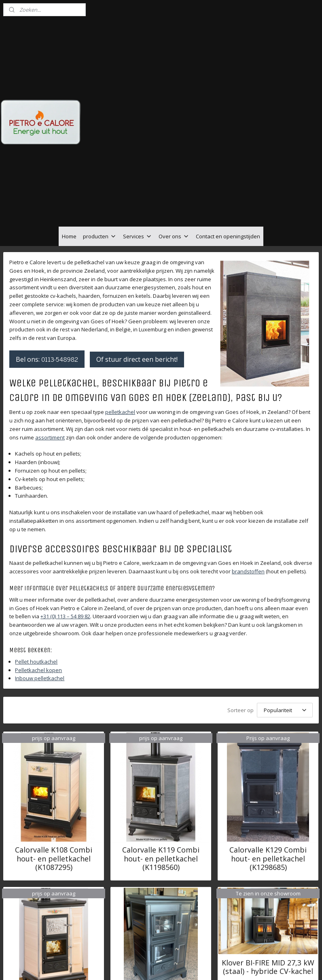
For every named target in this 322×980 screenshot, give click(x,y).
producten (100, 146)
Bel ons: (47, 269)
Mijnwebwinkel (256, 965)
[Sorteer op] (285, 620)
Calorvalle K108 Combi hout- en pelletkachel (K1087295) (54, 769)
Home (69, 146)
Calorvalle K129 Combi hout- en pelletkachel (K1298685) (268, 769)
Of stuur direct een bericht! (137, 269)
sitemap (138, 965)
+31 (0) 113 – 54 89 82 (65, 526)
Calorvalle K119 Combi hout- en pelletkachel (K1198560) (161, 769)
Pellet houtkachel (36, 571)
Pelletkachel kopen (38, 580)
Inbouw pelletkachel (40, 588)
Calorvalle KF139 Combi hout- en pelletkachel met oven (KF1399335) (161, 924)
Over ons (174, 146)
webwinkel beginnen (186, 965)
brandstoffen (248, 482)
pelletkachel (120, 322)
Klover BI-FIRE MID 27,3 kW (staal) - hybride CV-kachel (268, 877)
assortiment (50, 347)
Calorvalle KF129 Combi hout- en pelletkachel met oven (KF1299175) (54, 924)
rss (155, 965)
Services (138, 146)
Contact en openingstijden (228, 146)
